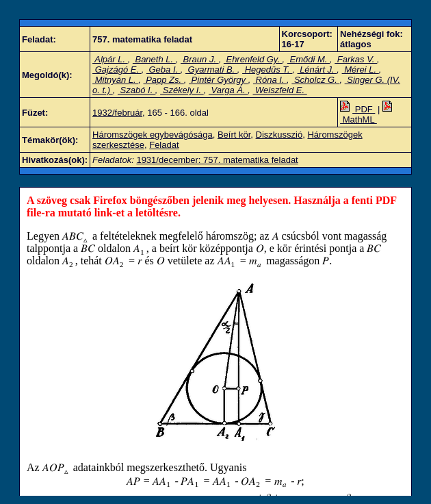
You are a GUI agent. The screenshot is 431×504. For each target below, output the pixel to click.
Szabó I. (136, 90)
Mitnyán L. (115, 80)
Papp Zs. (164, 80)
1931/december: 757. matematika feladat (217, 160)
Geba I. (164, 70)
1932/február (117, 113)
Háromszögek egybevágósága (153, 135)
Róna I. (270, 80)
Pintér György (219, 80)
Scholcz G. (315, 80)
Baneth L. (154, 59)
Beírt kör (234, 135)
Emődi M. (309, 59)
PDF (357, 109)
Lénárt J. (317, 70)
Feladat (164, 145)
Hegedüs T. (267, 70)
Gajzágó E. (117, 70)
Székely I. (182, 90)
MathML (367, 114)
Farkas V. (356, 59)
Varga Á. (228, 90)
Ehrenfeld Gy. (253, 59)
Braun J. (200, 59)
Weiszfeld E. (279, 90)
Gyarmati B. (211, 70)
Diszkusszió (279, 135)
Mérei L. (361, 70)
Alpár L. (110, 59)
